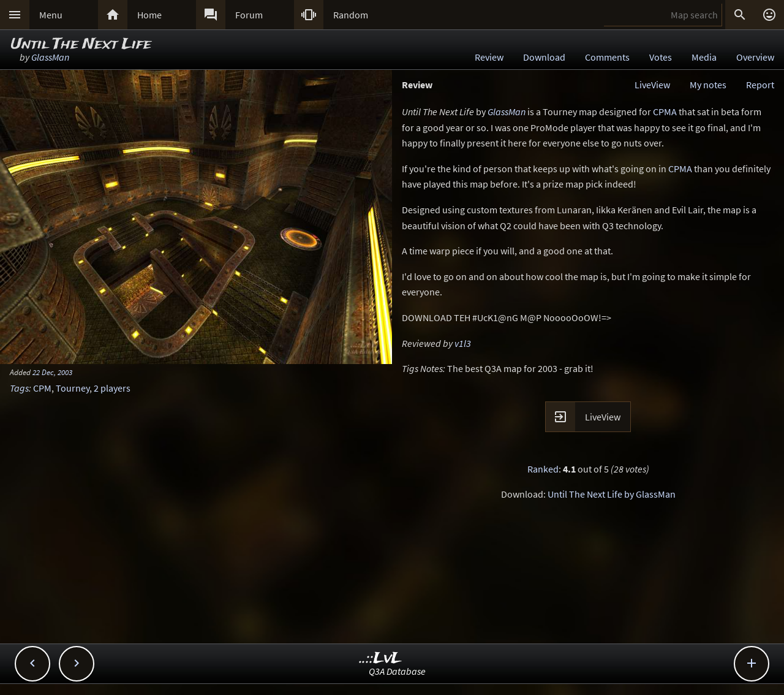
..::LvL (381, 659)
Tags (19, 388)
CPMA (665, 112)
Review (489, 57)
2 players (112, 388)
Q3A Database (397, 671)
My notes (708, 85)
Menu (51, 15)
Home (149, 15)
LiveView (652, 85)
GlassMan (50, 57)
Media (704, 57)
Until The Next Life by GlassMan (612, 494)
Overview (755, 57)
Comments (607, 57)
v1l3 (463, 343)
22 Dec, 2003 (52, 372)
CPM (42, 388)
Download (544, 57)
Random (351, 15)
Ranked (543, 469)
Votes (661, 57)
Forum (249, 15)
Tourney (73, 388)
